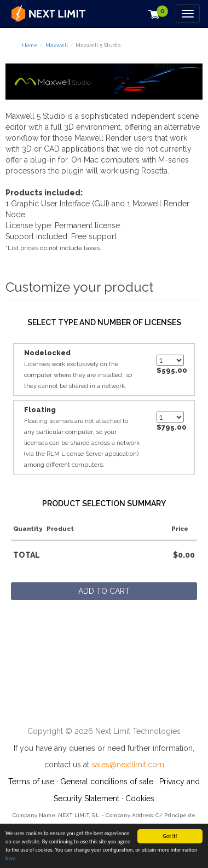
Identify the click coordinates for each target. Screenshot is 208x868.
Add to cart (104, 591)
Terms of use (31, 782)
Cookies (140, 798)
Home (30, 45)
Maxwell (57, 45)
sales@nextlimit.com (128, 765)
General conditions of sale (107, 782)
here (11, 859)
